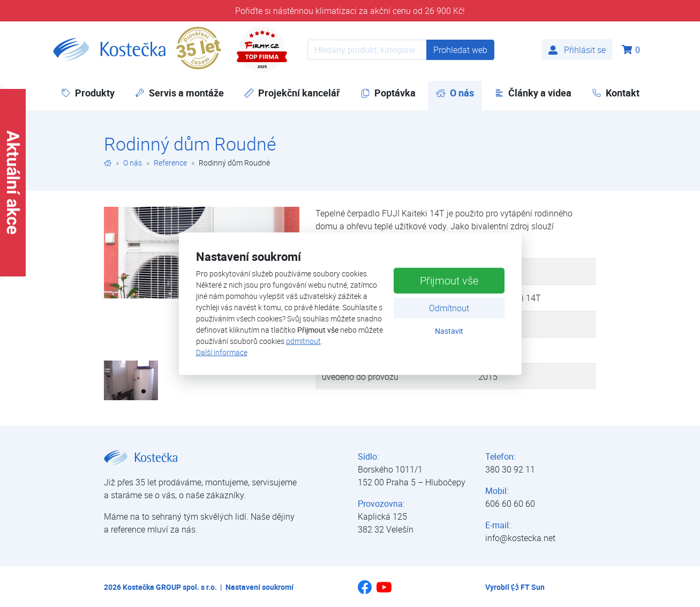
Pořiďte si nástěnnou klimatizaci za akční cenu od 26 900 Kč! (350, 11)
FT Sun (528, 587)
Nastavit (449, 331)
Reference (170, 163)
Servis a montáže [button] (179, 93)
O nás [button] (459, 92)
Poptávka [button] (388, 93)
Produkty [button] (88, 93)
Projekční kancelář (292, 93)
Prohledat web (460, 50)
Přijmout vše (449, 280)
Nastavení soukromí (259, 587)
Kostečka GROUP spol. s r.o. (170, 587)
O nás (133, 163)
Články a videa (533, 93)
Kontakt (616, 93)
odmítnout (303, 341)
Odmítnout (449, 308)
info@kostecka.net (520, 538)
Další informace (222, 352)
